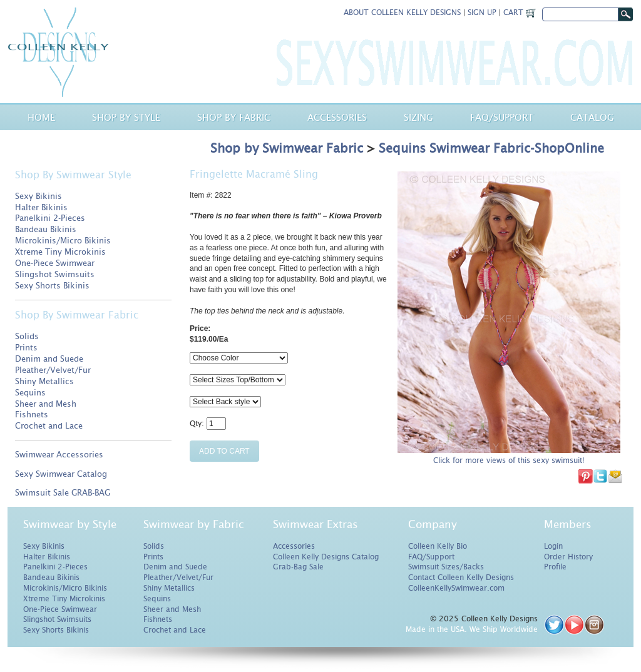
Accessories (337, 117)
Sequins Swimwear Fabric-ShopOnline (491, 148)
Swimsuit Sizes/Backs (446, 567)
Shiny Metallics (44, 381)
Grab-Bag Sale (298, 567)
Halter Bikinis (41, 207)
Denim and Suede (49, 359)
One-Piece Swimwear (55, 263)
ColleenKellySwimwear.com (456, 588)
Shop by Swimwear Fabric (287, 148)
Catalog (592, 117)
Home (41, 117)
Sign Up (482, 13)
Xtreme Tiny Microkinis (60, 252)
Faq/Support (502, 117)
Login (553, 546)
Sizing (418, 117)
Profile (555, 567)
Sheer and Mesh (46, 404)
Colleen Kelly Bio (438, 546)
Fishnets (32, 415)
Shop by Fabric (234, 117)
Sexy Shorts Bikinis (52, 286)
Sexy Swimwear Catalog (61, 474)
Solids (27, 336)
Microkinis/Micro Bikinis (63, 241)
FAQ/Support (431, 557)
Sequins (30, 393)
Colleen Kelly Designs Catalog (326, 557)
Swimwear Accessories (59, 455)
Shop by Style (126, 117)
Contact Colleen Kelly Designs (461, 578)
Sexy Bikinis (38, 196)
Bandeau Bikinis (46, 229)
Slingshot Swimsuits (55, 274)
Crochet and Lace (49, 426)
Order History (568, 557)
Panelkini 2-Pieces (50, 218)
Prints (26, 348)
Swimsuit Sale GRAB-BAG (63, 493)
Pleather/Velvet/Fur (53, 370)
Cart (520, 13)
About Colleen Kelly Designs (402, 13)
